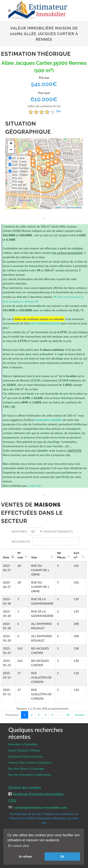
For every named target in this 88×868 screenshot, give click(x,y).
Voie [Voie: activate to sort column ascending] (34, 557)
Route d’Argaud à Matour (25, 750)
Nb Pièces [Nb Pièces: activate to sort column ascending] (61, 555)
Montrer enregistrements (42, 531)
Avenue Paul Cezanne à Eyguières (30, 762)
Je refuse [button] (25, 857)
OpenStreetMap (74, 207)
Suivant (79, 715)
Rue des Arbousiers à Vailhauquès (30, 775)
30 (68, 715)
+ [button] (11, 144)
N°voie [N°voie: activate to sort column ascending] (20, 555)
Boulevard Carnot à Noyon (26, 756)
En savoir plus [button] (19, 846)
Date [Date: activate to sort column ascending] (6, 557)
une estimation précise (45, 323)
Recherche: (46, 541)
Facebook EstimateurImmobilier (38, 794)
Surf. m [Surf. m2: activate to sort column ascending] (77, 555)
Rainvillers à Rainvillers (23, 744)
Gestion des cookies (25, 787)
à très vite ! (35, 486)
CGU (12, 801)
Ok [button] (62, 857)
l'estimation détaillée (49, 420)
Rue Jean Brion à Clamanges (26, 768)
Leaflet (58, 207)
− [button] (11, 150)
